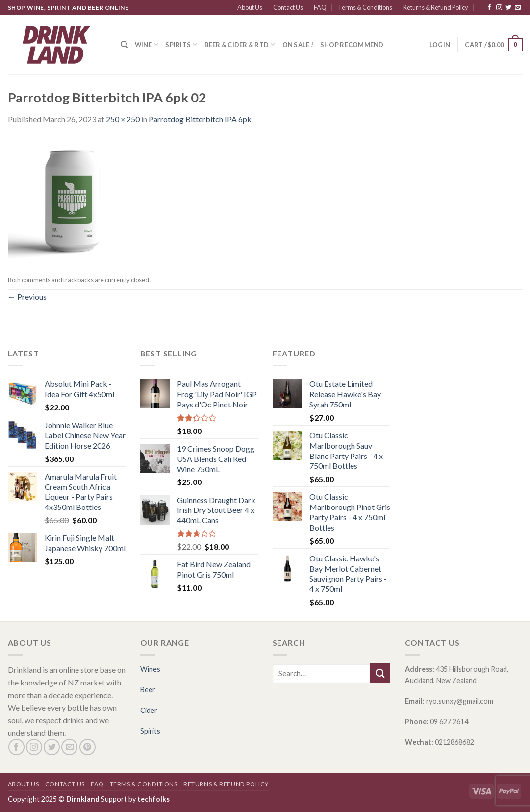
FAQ (320, 7)
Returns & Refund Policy (436, 7)
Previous (27, 296)
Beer (148, 690)
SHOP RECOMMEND (352, 45)
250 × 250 (123, 119)
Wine (147, 44)
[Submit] (380, 673)
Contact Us (288, 7)
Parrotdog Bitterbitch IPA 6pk (200, 119)
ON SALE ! (298, 45)
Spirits (181, 44)
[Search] (124, 45)
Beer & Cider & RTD (240, 44)
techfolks (153, 799)
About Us (250, 7)
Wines (150, 669)
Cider (149, 710)
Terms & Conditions (365, 7)
